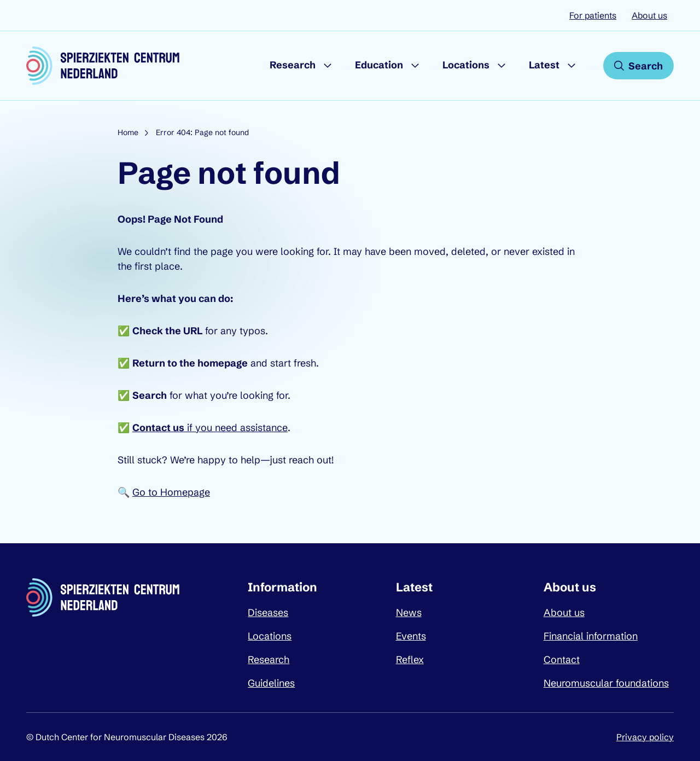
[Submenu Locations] (501, 66)
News (409, 612)
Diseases (268, 612)
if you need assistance (210, 428)
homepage (223, 363)
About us (649, 15)
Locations (466, 65)
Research (293, 65)
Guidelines (271, 683)
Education (379, 65)
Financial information (591, 636)
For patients (593, 15)
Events (411, 636)
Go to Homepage (171, 492)
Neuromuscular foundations (606, 683)
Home (128, 132)
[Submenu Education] (415, 66)
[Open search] (638, 66)
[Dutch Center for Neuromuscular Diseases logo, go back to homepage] (103, 66)
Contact (562, 660)
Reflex (410, 660)
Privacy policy (645, 737)
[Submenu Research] (328, 66)
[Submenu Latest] (571, 66)
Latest (544, 65)
